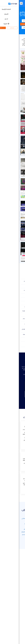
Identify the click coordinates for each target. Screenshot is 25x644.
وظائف (19, 639)
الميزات (21, 573)
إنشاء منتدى (20, 616)
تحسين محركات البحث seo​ (17, 628)
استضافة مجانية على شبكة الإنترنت (15, 624)
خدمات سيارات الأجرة (17, 534)
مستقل (12, 540)
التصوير (11, 518)
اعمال (21, 518)
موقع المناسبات (19, 600)
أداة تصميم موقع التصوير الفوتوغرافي (15, 598)
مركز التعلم (20, 637)
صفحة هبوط (13, 27)
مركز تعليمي (19, 540)
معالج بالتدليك (9, 524)
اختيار (16, 66)
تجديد (21, 532)
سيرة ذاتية (20, 27)
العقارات (20, 529)
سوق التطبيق (18, 581)
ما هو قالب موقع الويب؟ (17, 277)
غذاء (17, 532)
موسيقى (21, 24)
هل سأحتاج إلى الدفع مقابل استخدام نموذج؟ (13, 311)
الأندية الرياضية (14, 537)
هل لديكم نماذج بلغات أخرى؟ (16, 315)
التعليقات (20, 575)
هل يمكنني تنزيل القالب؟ (17, 299)
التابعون (21, 641)
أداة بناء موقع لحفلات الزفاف (16, 604)
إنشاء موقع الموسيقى (18, 602)
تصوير (5, 21)
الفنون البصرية (19, 524)
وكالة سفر (20, 521)
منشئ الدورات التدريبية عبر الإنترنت (16, 618)
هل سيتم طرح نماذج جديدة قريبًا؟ (15, 340)
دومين (21, 592)
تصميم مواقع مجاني (18, 626)
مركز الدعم (20, 635)
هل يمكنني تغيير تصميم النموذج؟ (15, 296)
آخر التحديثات (20, 583)
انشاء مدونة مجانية (18, 614)
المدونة (10, 21)
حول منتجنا (20, 633)
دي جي (13, 521)
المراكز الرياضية (18, 526)
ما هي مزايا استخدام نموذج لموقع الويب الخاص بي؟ (14, 282)
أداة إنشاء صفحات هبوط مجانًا (16, 594)
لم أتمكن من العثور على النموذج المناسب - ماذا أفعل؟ (13, 291)
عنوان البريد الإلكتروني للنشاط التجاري (15, 612)
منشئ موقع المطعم (18, 620)
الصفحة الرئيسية (19, 569)
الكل (20, 21)
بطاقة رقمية (20, 610)
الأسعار (21, 571)
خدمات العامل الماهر (11, 529)
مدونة (16, 518)
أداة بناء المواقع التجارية (17, 596)
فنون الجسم (7, 534)
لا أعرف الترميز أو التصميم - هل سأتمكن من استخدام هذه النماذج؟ (13, 319)
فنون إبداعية (4, 24)
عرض (21, 66)
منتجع (21, 537)
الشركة (15, 21)
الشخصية (10, 526)
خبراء (21, 643)
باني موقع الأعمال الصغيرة (17, 608)
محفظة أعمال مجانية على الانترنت (16, 606)
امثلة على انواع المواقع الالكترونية (15, 577)
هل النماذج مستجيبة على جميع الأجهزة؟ (14, 307)
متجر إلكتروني (6, 27)
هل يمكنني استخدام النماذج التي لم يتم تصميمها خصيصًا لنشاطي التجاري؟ (14, 325)
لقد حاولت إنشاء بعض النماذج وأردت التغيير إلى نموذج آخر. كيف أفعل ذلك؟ (12, 330)
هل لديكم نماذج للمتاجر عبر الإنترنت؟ (15, 303)
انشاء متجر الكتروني (18, 590)
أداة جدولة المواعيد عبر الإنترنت (16, 622)
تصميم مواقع (20, 588)
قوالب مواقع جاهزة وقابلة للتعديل (15, 579)
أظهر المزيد (13, 542)
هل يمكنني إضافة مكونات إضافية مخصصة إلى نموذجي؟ (13, 335)
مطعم (10, 24)
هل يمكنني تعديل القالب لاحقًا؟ (15, 286)
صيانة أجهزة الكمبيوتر (8, 532)
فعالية (16, 24)
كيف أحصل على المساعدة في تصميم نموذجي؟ (14, 344)
